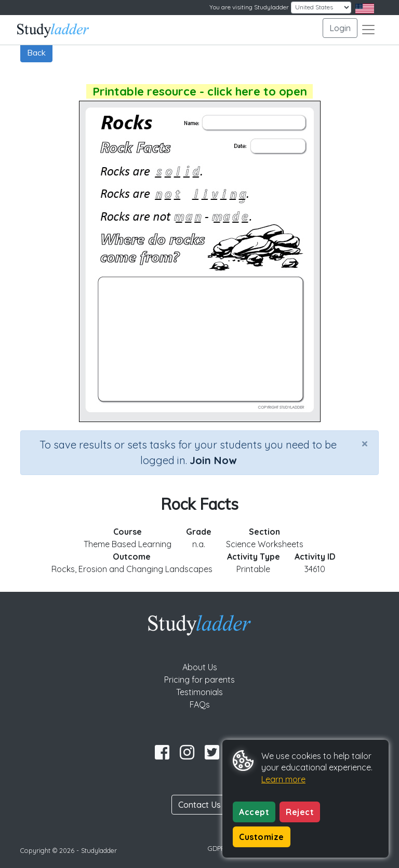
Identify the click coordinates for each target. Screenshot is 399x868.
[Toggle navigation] (368, 30)
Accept (254, 812)
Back (36, 52)
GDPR (217, 848)
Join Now (213, 460)
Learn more (283, 779)
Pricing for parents (199, 680)
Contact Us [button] (199, 805)
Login (340, 28)
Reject (300, 812)
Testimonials (199, 692)
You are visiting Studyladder (249, 7)
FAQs (200, 704)
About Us (200, 667)
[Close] (365, 443)
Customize (262, 837)
